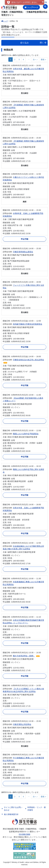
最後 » (43, 59)
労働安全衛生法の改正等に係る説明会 (28, 360)
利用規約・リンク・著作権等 (37, 809)
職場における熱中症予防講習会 (26, 434)
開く (42, 43)
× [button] (43, 2)
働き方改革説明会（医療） (24, 656)
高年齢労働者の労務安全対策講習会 (28, 324)
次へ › (35, 59)
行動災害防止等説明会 (22, 724)
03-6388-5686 (24, 834)
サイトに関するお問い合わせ (13, 809)
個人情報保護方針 (11, 814)
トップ (5, 21)
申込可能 (25, 239)
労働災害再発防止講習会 (23, 252)
